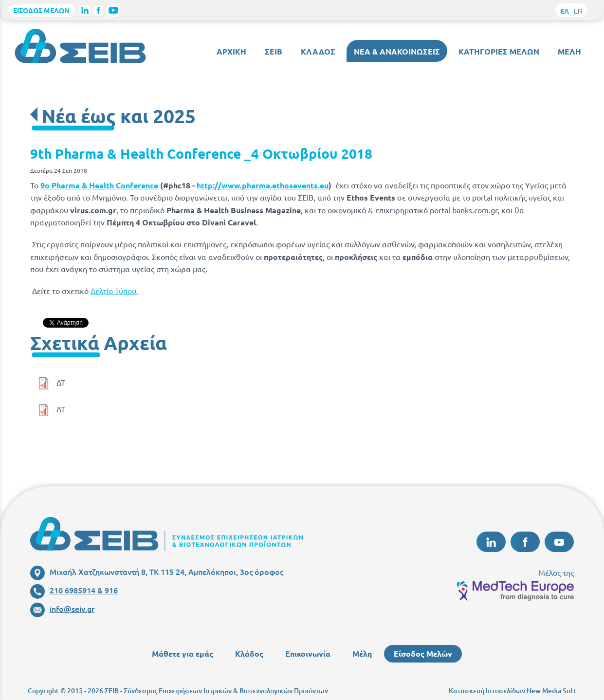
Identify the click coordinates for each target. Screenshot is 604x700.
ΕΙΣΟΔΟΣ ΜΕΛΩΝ (41, 10)
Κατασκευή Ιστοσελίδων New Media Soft (512, 691)
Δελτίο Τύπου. (114, 291)
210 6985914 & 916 (74, 590)
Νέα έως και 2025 (119, 115)
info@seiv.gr (62, 608)
